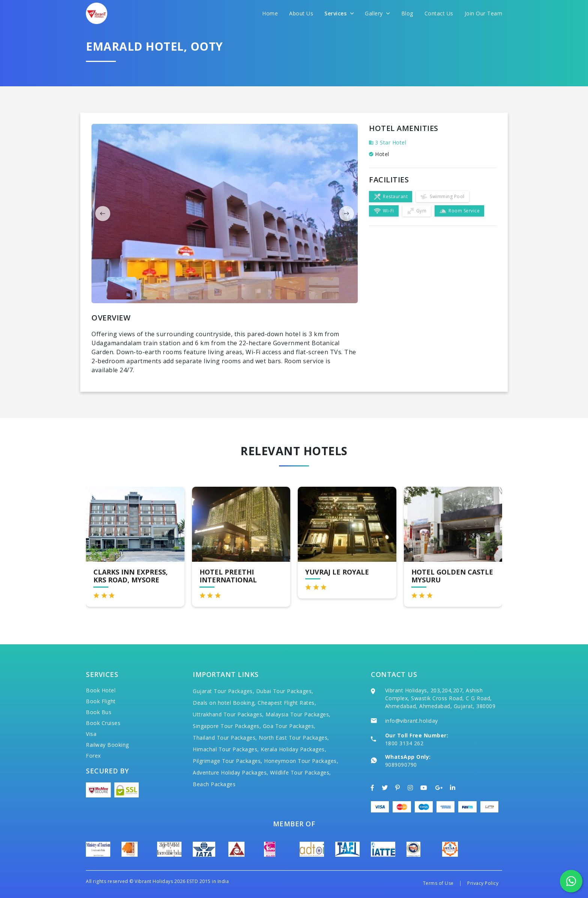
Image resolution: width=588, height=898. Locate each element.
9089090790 (401, 765)
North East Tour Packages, (294, 738)
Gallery (377, 13)
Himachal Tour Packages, (226, 749)
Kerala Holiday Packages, (293, 749)
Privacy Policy (483, 883)
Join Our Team (484, 13)
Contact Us (439, 13)
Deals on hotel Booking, (224, 703)
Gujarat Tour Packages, (223, 691)
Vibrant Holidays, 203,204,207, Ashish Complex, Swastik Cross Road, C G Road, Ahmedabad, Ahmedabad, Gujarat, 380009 (440, 698)
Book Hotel (101, 690)
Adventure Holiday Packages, (231, 772)
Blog (407, 13)
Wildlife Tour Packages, (301, 772)
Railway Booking (107, 745)
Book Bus (99, 712)
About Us (301, 13)
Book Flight (101, 701)
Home (270, 13)
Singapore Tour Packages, (227, 726)
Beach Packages (214, 784)
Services (339, 13)
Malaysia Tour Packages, (298, 714)
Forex (93, 756)
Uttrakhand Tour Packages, (228, 714)
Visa (91, 734)
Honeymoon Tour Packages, (301, 761)
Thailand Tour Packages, (225, 738)
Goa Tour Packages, (289, 726)
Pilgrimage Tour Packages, (228, 761)
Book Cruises (103, 723)
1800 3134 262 (404, 743)
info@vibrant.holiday (412, 721)
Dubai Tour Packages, (285, 691)
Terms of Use (438, 883)
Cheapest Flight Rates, (287, 703)
